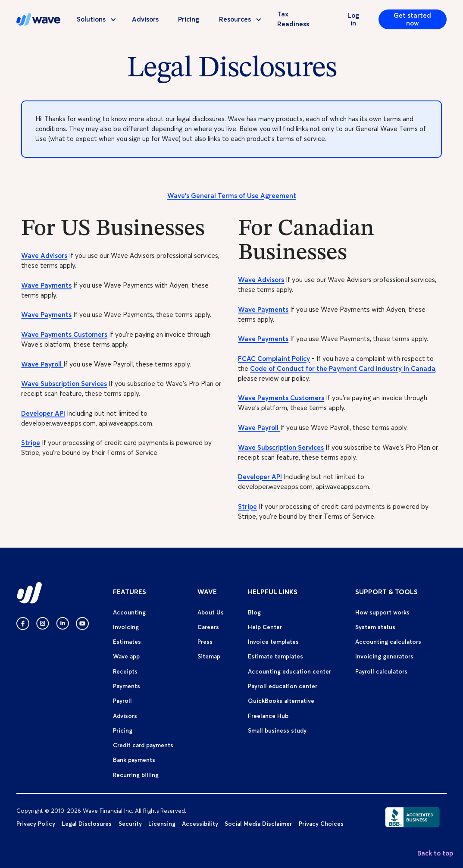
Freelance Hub (268, 716)
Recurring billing (136, 775)
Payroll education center (283, 686)
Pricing (189, 19)
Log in (353, 19)
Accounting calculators (388, 642)
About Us (211, 612)
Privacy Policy (36, 824)
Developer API (43, 413)
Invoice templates (273, 642)
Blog (254, 612)
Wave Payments (46, 285)
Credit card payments (143, 745)
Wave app (126, 656)
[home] (38, 19)
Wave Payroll (42, 364)
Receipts (125, 671)
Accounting (129, 612)
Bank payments (134, 760)
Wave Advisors (44, 255)
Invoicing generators (384, 656)
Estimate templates (275, 656)
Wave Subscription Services (64, 384)
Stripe (31, 443)
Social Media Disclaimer (258, 824)
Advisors (145, 19)
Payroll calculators (381, 671)
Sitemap (209, 656)
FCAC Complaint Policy (274, 359)
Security (130, 824)
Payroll (122, 701)
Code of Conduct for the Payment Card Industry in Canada (343, 368)
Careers (208, 627)
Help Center (265, 627)
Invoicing (126, 627)
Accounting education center (289, 671)
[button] (93, 20)
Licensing (162, 824)
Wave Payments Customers (64, 334)
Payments (127, 686)
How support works (382, 612)
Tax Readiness (293, 19)
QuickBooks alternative (281, 701)
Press (205, 642)
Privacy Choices (321, 824)
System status (375, 627)
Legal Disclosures (87, 824)
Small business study (277, 730)
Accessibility (200, 824)
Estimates (127, 642)
